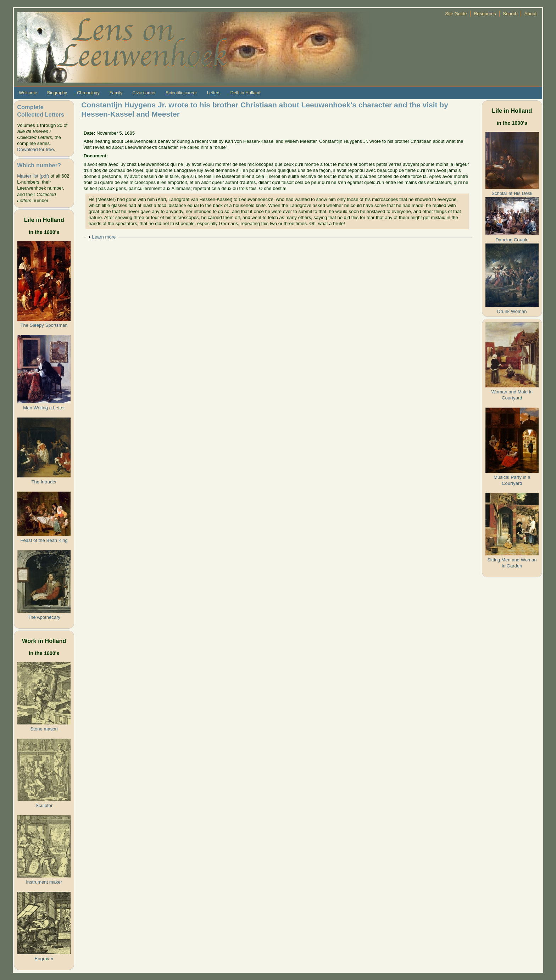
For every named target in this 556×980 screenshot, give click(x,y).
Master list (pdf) (33, 176)
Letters (214, 93)
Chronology (88, 93)
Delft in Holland (245, 93)
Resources (485, 14)
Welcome (28, 93)
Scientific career (181, 93)
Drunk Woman (512, 311)
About (530, 14)
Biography (57, 93)
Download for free (35, 149)
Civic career (144, 93)
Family (116, 93)
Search (510, 14)
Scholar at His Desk (512, 193)
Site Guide (456, 14)
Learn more (104, 237)
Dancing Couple (512, 240)
